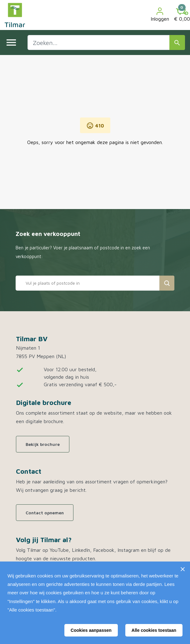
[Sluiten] (182, 569)
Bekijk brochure (43, 444)
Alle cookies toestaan (154, 630)
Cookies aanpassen (91, 630)
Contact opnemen (45, 513)
